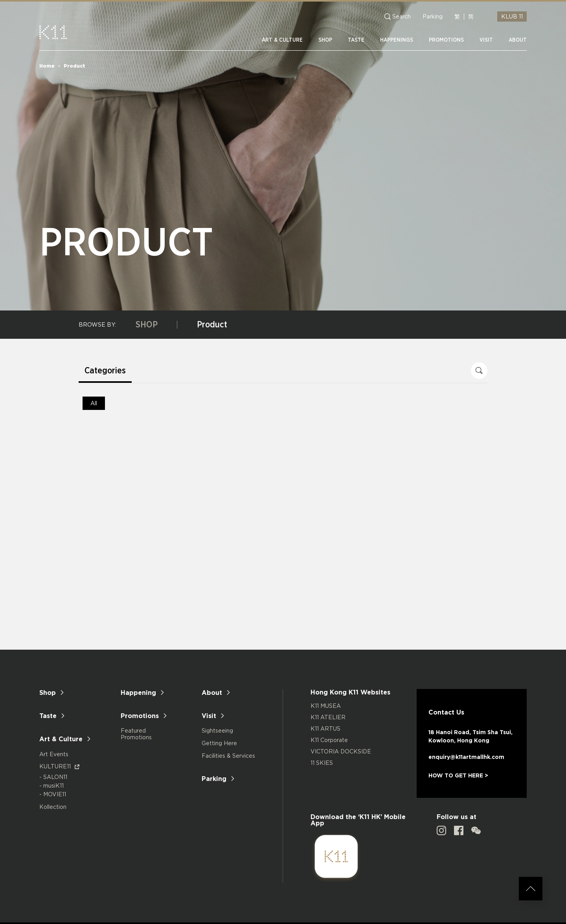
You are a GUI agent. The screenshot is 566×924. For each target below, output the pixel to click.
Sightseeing (217, 730)
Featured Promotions (136, 734)
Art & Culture (61, 739)
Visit (209, 716)
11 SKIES (322, 763)
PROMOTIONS (446, 40)
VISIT (486, 40)
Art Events (54, 754)
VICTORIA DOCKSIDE (341, 751)
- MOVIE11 (53, 794)
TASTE (356, 40)
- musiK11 (51, 785)
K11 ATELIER (328, 717)
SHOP (325, 40)
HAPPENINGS (397, 40)
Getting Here (219, 743)
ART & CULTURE (282, 40)
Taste (48, 716)
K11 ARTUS (325, 728)
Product (212, 325)
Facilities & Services (228, 756)
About (212, 693)
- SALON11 (53, 777)
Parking (433, 17)
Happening (138, 693)
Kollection (53, 807)
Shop (48, 693)
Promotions (140, 716)
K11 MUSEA (326, 706)
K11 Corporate (329, 740)
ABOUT (518, 40)
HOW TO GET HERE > (458, 775)
